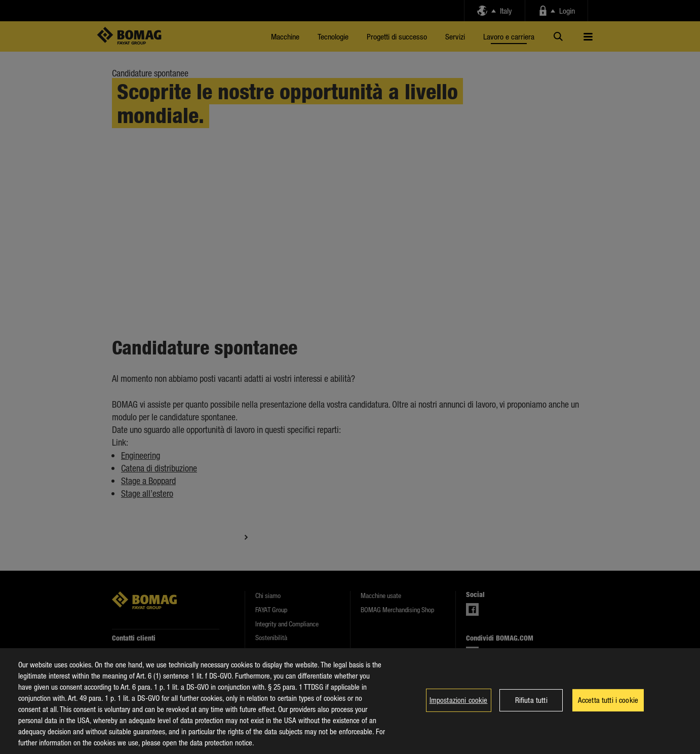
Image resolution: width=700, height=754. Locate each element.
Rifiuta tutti (531, 700)
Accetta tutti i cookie (608, 700)
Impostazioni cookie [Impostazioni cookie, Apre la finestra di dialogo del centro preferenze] (459, 700)
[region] (350, 701)
